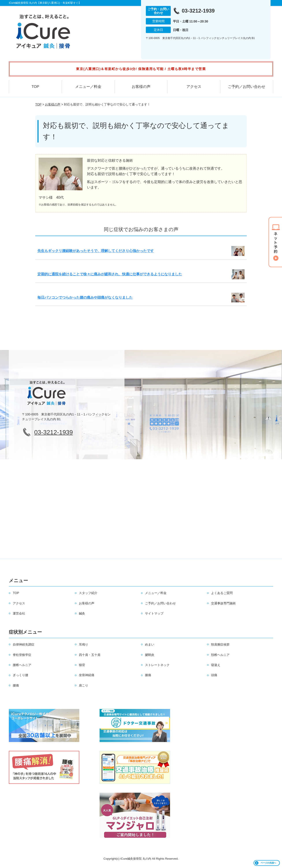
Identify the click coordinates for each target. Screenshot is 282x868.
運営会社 (19, 613)
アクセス (194, 87)
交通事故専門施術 (223, 603)
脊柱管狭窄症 (22, 655)
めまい (150, 644)
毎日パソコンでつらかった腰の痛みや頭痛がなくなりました (85, 297)
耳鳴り (83, 644)
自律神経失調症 (24, 644)
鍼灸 (82, 613)
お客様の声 (141, 87)
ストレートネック (157, 665)
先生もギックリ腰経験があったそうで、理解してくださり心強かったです (96, 251)
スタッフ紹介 (88, 593)
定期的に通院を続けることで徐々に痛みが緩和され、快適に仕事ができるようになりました (110, 274)
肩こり (83, 685)
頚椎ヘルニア (220, 655)
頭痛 (214, 675)
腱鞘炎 (150, 655)
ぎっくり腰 (20, 675)
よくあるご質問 (222, 593)
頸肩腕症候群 (220, 644)
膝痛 (148, 675)
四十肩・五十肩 (90, 655)
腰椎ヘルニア (22, 665)
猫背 (82, 665)
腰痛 (16, 685)
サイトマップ (154, 613)
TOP (35, 87)
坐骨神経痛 (87, 675)
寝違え (216, 665)
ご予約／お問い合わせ (247, 87)
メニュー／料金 (88, 87)
